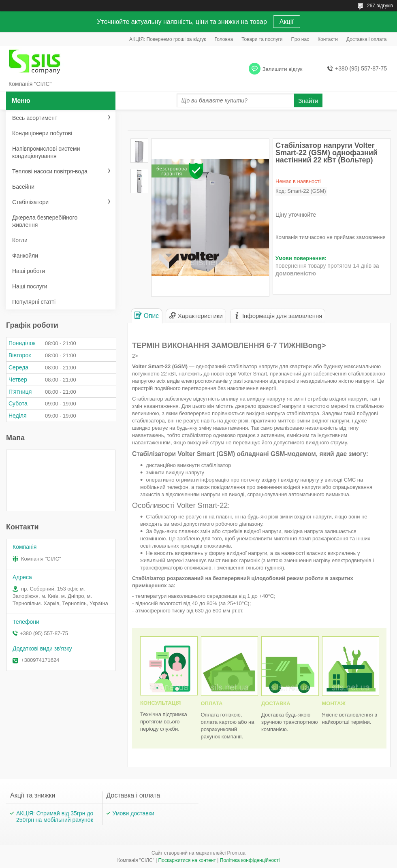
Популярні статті (34, 302)
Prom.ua (236, 853)
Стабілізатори (30, 202)
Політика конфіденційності (250, 860)
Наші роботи (29, 271)
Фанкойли (25, 256)
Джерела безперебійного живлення (45, 221)
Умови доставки (133, 813)
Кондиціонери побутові (42, 133)
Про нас (300, 39)
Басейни (23, 187)
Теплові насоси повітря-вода (50, 171)
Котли (20, 240)
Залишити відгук (283, 69)
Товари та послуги (262, 39)
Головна (224, 39)
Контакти (328, 39)
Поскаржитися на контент (187, 860)
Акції (287, 22)
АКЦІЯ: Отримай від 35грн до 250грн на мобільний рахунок (55, 817)
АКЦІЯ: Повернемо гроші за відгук (168, 39)
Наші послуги (30, 286)
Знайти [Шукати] (308, 101)
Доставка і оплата (367, 39)
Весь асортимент (35, 118)
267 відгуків (380, 6)
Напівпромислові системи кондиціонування (46, 152)
